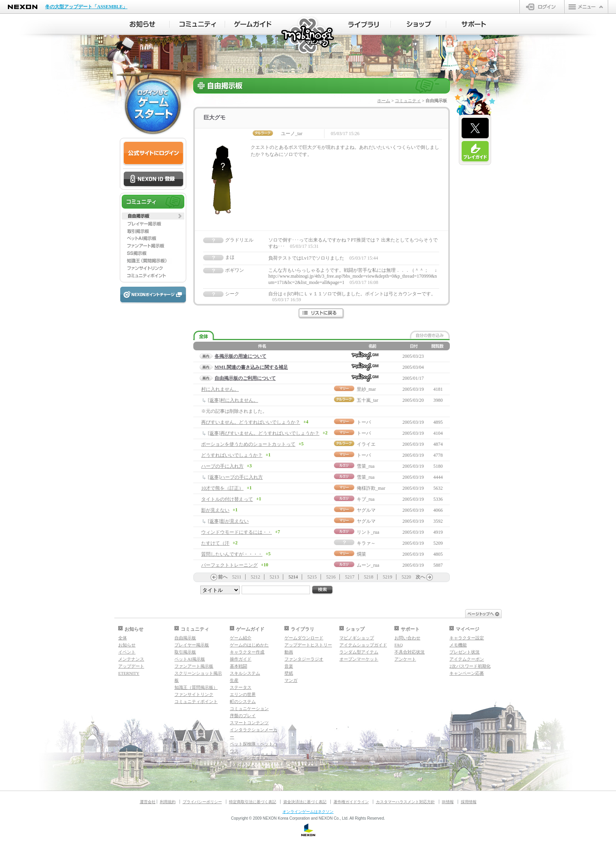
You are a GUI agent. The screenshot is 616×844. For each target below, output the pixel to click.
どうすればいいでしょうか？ (232, 455)
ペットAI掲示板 (190, 659)
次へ (420, 577)
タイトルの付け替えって (227, 499)
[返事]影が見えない (228, 521)
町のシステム (243, 701)
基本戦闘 (238, 666)
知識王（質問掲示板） (196, 687)
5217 (350, 577)
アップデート (131, 666)
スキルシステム (245, 673)
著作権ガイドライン (351, 802)
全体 (123, 638)
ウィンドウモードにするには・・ (236, 532)
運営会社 (148, 802)
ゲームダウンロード (304, 638)
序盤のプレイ (243, 716)
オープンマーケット (359, 659)
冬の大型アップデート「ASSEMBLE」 (86, 7)
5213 (274, 577)
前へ (223, 577)
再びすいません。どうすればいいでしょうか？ (251, 422)
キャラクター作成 (247, 652)
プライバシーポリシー (202, 802)
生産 (234, 680)
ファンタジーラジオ (304, 659)
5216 (331, 577)
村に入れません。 (220, 389)
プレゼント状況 (465, 652)
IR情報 (448, 802)
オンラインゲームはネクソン (308, 812)
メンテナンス (131, 659)
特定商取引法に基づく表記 (253, 802)
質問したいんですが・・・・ (232, 554)
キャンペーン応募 (467, 673)
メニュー (586, 7)
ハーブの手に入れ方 (222, 466)
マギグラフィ (243, 765)
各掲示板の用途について (240, 356)
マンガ (291, 680)
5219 (387, 577)
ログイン (542, 7)
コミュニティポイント (196, 701)
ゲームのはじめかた (249, 645)
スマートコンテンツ (249, 723)
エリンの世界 (243, 694)
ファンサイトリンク (194, 694)
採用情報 (469, 802)
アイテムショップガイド (363, 645)
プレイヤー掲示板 (192, 645)
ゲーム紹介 (241, 638)
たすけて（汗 (215, 543)
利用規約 (168, 802)
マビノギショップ (357, 638)
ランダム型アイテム (359, 652)
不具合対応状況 (410, 652)
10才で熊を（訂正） (222, 488)
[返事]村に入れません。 (233, 400)
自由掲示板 (185, 638)
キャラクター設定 (467, 638)
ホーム (384, 101)
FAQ (399, 645)
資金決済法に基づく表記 (305, 802)
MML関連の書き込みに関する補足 (251, 367)
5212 (255, 577)
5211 (237, 577)
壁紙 (289, 673)
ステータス (241, 687)
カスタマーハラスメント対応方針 (405, 802)
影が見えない (215, 510)
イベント (127, 652)
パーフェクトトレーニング (229, 565)
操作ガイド (241, 659)
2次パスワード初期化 (470, 666)
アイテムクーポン (467, 659)
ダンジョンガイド (247, 758)
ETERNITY (129, 673)
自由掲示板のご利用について (245, 378)
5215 (312, 577)
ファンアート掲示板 (194, 666)
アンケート (405, 659)
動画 (289, 652)
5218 (368, 577)
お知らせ (127, 645)
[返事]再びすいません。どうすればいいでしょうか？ (264, 433)
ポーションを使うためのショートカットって (248, 444)
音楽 (289, 666)
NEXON (23, 7)
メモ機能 (458, 645)
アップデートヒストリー (308, 645)
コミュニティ (408, 101)
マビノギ (308, 36)
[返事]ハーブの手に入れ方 (235, 477)
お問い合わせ (407, 638)
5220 (406, 577)
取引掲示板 (185, 652)
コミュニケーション (249, 709)
